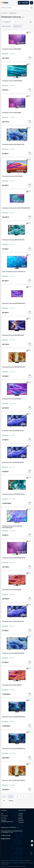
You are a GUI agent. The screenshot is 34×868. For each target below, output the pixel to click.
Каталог (4, 13)
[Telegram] (32, 841)
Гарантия (21, 822)
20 (4, 801)
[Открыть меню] (31, 3)
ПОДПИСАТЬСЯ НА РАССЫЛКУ (10, 828)
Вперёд (11, 801)
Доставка (21, 820)
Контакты (4, 818)
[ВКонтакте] (32, 845)
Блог (2, 814)
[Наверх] (31, 854)
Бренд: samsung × (7, 26)
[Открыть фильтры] (31, 22)
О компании (4, 816)
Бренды (21, 818)
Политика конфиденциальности (7, 821)
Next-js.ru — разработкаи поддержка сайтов (13, 866)
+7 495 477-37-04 (6, 836)
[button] (17, 8)
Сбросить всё (17, 26)
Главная (21, 814)
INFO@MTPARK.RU (6, 839)
